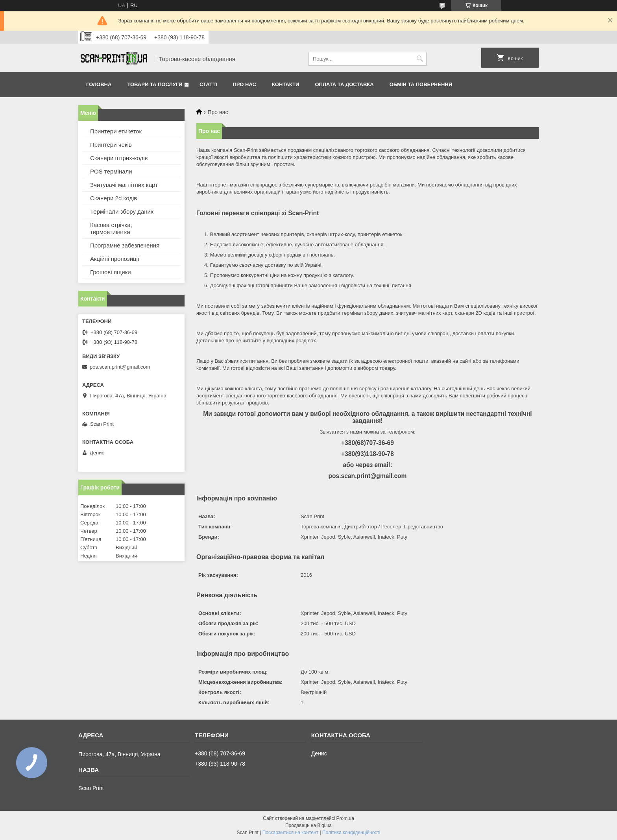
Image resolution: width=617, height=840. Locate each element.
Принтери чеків (111, 145)
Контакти (286, 84)
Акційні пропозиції (115, 259)
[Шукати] (420, 59)
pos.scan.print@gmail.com (120, 367)
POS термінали (111, 171)
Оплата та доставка (344, 84)
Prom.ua (345, 818)
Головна (99, 84)
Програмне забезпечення (125, 245)
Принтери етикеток (116, 131)
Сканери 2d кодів (114, 198)
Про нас (245, 84)
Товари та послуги (155, 84)
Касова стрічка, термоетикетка (111, 228)
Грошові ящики (111, 272)
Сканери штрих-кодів (119, 158)
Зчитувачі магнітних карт (124, 185)
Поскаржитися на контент (290, 833)
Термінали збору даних (122, 211)
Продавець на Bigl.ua (308, 825)
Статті (208, 84)
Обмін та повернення (421, 84)
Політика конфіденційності (351, 833)
